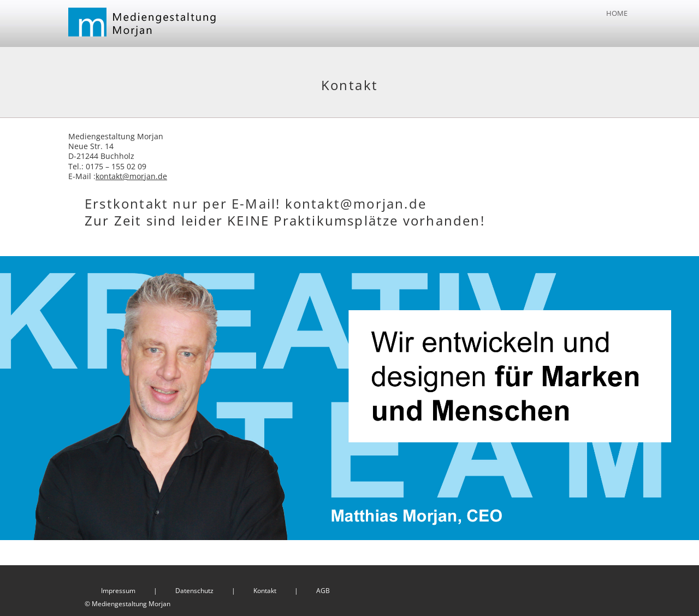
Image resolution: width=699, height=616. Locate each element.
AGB (323, 591)
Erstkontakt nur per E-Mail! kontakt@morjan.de (256, 203)
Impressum (118, 591)
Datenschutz (194, 591)
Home (617, 13)
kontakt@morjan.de (131, 176)
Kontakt (265, 591)
